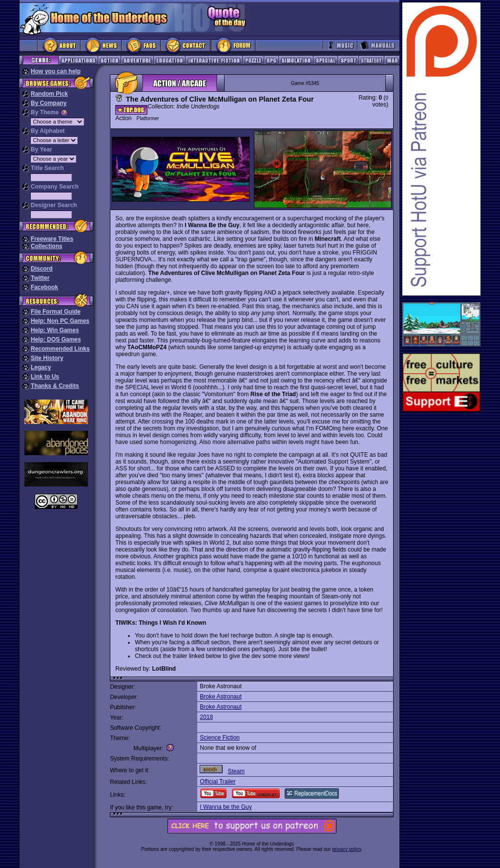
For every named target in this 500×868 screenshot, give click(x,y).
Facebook (44, 287)
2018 (206, 717)
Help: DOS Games (56, 339)
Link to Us (45, 377)
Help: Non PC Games (60, 321)
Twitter (40, 278)
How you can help (56, 71)
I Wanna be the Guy (226, 807)
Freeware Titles (52, 239)
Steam (236, 771)
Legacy (41, 367)
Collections (47, 246)
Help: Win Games (55, 330)
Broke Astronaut (220, 697)
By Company (49, 103)
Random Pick (49, 94)
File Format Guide (56, 312)
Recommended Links (60, 349)
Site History (47, 358)
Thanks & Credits (55, 386)
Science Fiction (219, 738)
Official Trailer (218, 782)
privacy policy (346, 849)
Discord (42, 269)
